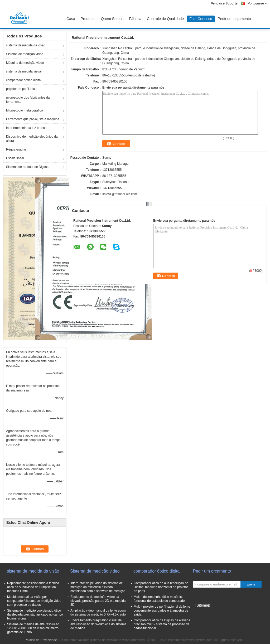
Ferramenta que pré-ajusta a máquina (33, 119)
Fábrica (135, 19)
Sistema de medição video (25, 54)
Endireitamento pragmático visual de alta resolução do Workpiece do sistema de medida (98, 624)
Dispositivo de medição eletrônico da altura (32, 139)
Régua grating (16, 149)
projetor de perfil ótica (21, 89)
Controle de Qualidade (165, 19)
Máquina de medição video (25, 63)
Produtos (88, 19)
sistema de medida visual (24, 71)
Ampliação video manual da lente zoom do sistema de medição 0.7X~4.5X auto (98, 612)
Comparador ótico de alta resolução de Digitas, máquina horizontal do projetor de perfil (161, 587)
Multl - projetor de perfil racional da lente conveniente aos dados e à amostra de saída (162, 611)
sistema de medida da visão (26, 45)
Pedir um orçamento (234, 19)
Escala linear (15, 158)
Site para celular (206, 612)
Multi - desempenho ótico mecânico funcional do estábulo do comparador (160, 599)
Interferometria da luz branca (26, 128)
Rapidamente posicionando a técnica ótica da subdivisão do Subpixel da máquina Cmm (33, 587)
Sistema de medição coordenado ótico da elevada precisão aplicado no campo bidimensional (35, 614)
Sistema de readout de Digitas (27, 167)
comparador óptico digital (24, 80)
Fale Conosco (201, 19)
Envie (251, 584)
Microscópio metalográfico (24, 110)
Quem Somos (112, 19)
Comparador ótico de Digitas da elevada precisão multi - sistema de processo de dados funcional (162, 624)
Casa (71, 19)
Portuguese (257, 3)
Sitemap (203, 605)
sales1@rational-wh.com (120, 194)
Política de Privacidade (41, 640)
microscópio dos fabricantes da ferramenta (28, 100)
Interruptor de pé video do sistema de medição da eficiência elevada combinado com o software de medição (98, 587)
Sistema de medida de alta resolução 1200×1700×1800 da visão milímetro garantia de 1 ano (33, 628)
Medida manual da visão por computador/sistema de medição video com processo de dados (34, 601)
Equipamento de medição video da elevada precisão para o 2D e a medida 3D (98, 601)
